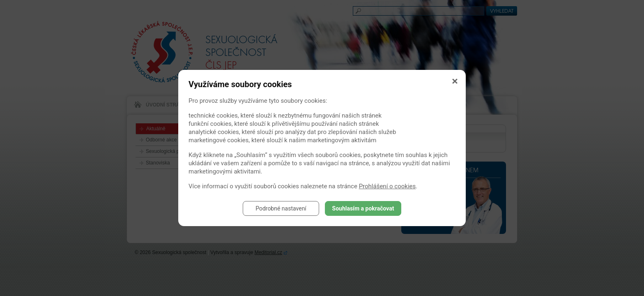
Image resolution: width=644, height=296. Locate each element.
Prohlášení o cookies (388, 186)
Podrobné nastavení (281, 208)
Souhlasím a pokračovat (363, 208)
